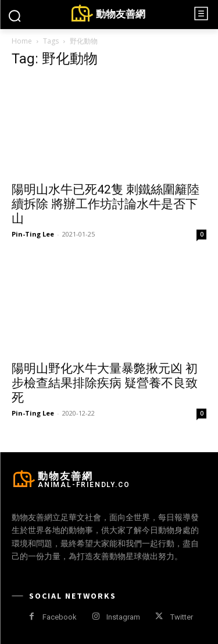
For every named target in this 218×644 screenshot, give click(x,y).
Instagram (123, 617)
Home (22, 41)
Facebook (60, 617)
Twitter (182, 617)
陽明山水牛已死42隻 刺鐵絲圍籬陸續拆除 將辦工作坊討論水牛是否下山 (106, 204)
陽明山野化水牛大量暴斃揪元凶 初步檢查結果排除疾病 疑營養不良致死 (105, 383)
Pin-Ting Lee (33, 234)
